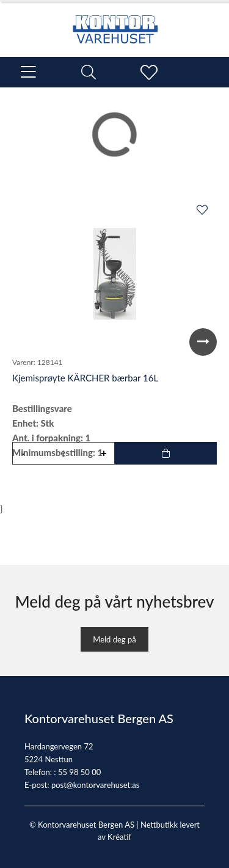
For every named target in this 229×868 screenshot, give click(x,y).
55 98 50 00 (79, 772)
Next (203, 342)
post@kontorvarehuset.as (95, 785)
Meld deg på (114, 639)
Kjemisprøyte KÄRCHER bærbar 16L (85, 378)
